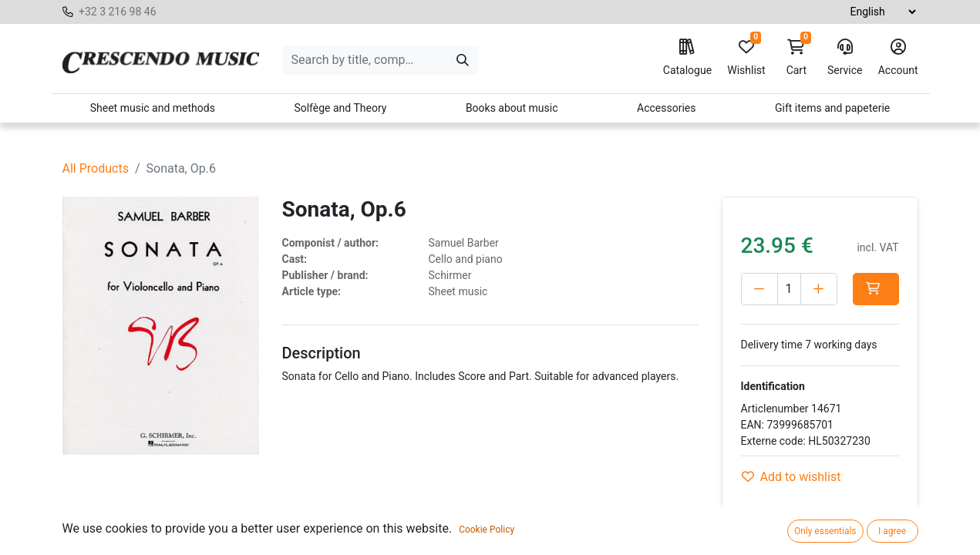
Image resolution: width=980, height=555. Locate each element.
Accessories (666, 108)
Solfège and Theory (340, 108)
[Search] (463, 60)
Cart (796, 58)
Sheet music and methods (153, 108)
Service (845, 58)
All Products (96, 168)
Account (898, 58)
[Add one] (819, 289)
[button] (876, 289)
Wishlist (746, 58)
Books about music (512, 108)
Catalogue (687, 58)
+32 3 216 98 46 (118, 12)
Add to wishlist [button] (791, 477)
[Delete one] (759, 289)
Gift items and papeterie (832, 108)
